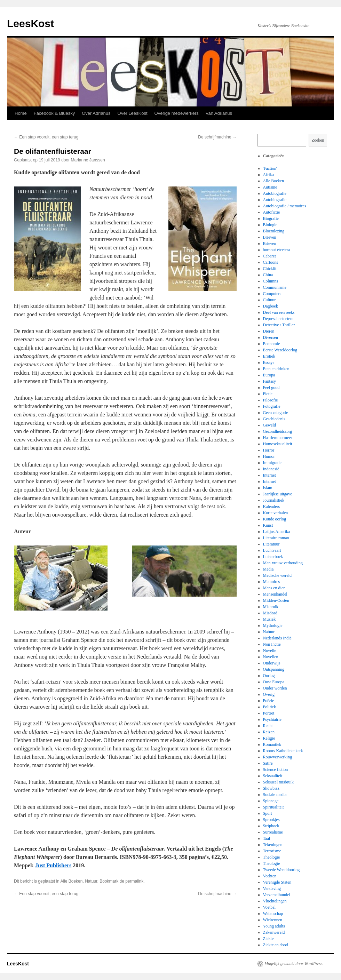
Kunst (268, 525)
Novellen (271, 657)
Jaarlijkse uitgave (278, 494)
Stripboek (271, 826)
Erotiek (269, 356)
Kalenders (272, 507)
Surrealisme (273, 832)
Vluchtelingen (275, 901)
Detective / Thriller (279, 325)
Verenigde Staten (277, 882)
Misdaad (270, 613)
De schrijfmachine (217, 137)
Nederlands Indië (277, 638)
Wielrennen (273, 920)
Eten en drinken (276, 369)
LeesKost (30, 23)
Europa (269, 375)
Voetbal (269, 907)
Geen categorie (276, 413)
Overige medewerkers (177, 113)
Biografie (271, 218)
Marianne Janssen (88, 160)
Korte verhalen (276, 513)
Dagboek (271, 306)
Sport (268, 813)
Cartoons (271, 262)
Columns (271, 281)
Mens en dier (274, 588)
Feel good (271, 388)
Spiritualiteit (273, 807)
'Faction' (270, 168)
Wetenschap (273, 914)
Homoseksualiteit (278, 444)
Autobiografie (275, 193)
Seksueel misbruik (278, 782)
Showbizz (271, 788)
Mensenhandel (275, 594)
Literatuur (271, 544)
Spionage (271, 801)
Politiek (269, 707)
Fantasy (269, 381)
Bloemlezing (274, 231)
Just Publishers (53, 865)
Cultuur (269, 300)
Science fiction (276, 770)
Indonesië (271, 469)
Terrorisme (272, 851)
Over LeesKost (133, 113)
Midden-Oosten (276, 600)
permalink (134, 881)
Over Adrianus (96, 113)
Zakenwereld (274, 932)
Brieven (270, 237)
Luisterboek (273, 557)
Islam (268, 488)
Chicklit (270, 269)
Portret (269, 713)
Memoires (272, 582)
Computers (272, 294)
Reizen (269, 732)
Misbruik (271, 607)
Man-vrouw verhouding (283, 563)
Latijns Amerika (277, 532)
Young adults (274, 926)
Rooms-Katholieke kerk (283, 751)
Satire (268, 763)
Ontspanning (274, 669)
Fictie (268, 394)
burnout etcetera (277, 250)
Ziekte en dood (276, 945)
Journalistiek (274, 500)
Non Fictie (272, 644)
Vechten (270, 876)
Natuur (91, 881)
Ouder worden (275, 688)
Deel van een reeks (279, 312)
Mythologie (273, 626)
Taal (267, 838)
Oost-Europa (274, 682)
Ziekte (268, 939)
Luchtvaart (272, 550)
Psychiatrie (272, 719)
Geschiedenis (274, 419)
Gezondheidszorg (278, 431)
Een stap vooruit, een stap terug (46, 137)
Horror (269, 450)
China (268, 275)
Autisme (270, 187)
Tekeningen (273, 845)
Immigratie (272, 463)
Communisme (275, 287)
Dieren (269, 331)
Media (268, 569)
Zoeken (318, 140)
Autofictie (272, 212)
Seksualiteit (273, 776)
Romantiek (272, 744)
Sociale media (275, 795)
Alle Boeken (71, 881)
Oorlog (269, 676)
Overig (269, 694)
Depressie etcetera (278, 319)
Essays (269, 362)
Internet (269, 475)
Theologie (272, 857)
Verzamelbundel (277, 895)
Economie (272, 344)
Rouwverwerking (277, 757)
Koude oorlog (275, 519)
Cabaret (269, 256)
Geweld (269, 425)
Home (21, 113)
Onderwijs (272, 663)
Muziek (269, 619)
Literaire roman (276, 538)
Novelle (270, 651)
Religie (269, 738)
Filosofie (271, 400)
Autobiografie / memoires (285, 206)
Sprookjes (271, 820)
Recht (268, 726)
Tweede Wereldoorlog (281, 870)
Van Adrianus (219, 113)
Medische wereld (277, 575)
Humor (269, 456)
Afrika (268, 175)
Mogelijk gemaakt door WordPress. (294, 964)
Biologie (270, 225)
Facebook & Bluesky (54, 113)
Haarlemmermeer (278, 438)
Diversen (271, 337)
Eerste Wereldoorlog (280, 350)
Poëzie (269, 701)
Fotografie (272, 406)
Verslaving (272, 889)
